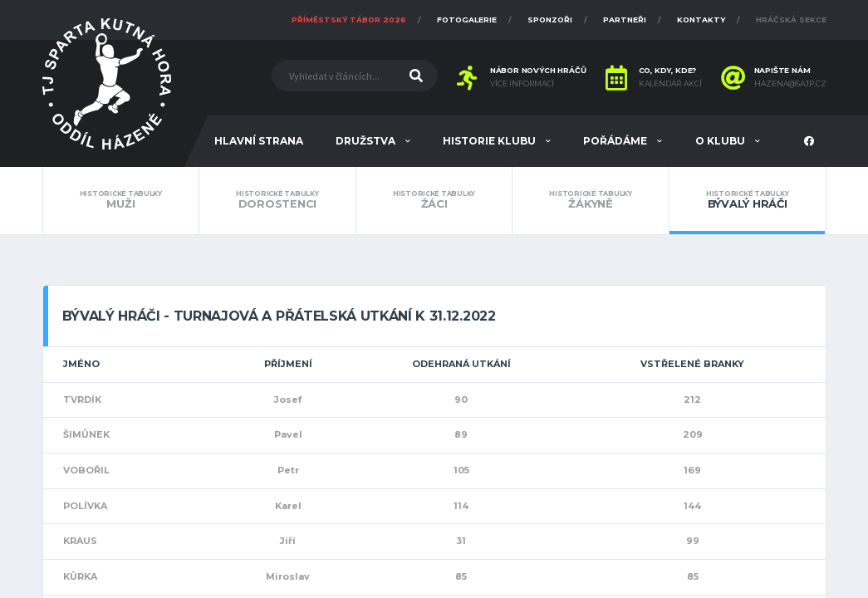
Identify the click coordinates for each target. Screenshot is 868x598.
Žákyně (591, 200)
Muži (121, 200)
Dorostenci (277, 200)
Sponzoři (550, 20)
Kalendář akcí (670, 84)
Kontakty (701, 20)
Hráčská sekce (791, 20)
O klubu (721, 141)
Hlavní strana (259, 141)
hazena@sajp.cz (790, 84)
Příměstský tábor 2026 (349, 20)
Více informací (522, 84)
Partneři (625, 20)
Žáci (434, 200)
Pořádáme (616, 141)
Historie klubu (490, 141)
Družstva (367, 141)
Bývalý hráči (748, 200)
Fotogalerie (467, 20)
